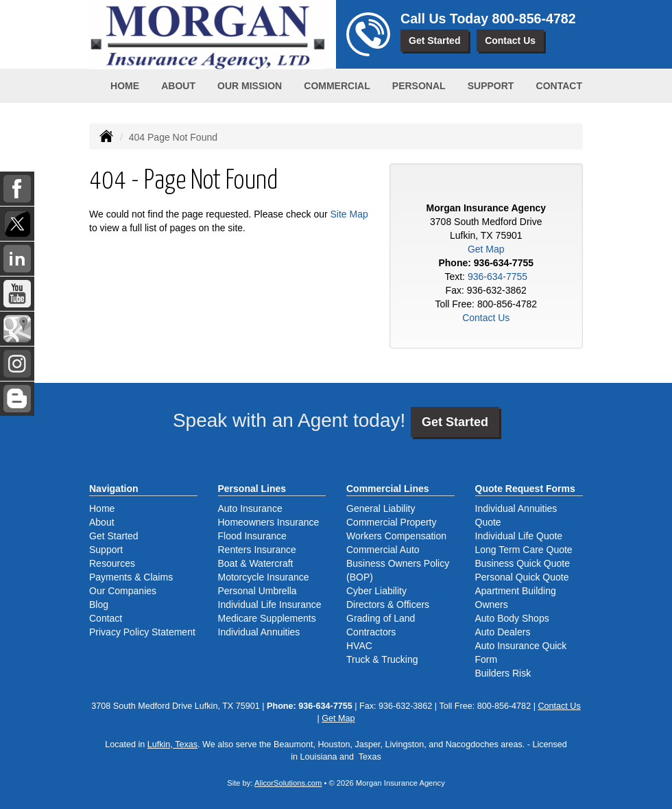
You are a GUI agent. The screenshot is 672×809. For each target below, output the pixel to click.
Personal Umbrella (257, 591)
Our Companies (123, 591)
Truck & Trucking (382, 659)
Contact (559, 86)
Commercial (337, 86)
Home (125, 86)
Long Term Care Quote (524, 550)
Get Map (486, 249)
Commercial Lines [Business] (388, 489)
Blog (99, 605)
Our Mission (250, 86)
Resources (112, 563)
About (178, 86)
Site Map (349, 214)
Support (106, 550)
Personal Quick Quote (522, 577)
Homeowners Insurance (269, 522)
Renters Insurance (257, 550)
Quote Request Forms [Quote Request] (525, 489)
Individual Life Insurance (270, 605)
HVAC (359, 646)
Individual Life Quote (519, 536)
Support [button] (491, 86)
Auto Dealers (503, 632)
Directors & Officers (388, 605)
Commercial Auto (383, 550)
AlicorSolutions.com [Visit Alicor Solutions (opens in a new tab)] (288, 783)
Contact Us (510, 40)
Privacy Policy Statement (142, 632)
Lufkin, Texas (172, 744)
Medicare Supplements (267, 618)
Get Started (434, 40)
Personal (419, 86)
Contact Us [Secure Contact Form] (486, 318)
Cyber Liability (376, 591)
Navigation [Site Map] (114, 489)
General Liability (381, 508)
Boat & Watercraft (256, 563)
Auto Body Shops (512, 618)
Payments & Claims (131, 577)
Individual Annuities (259, 632)
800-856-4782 (534, 19)
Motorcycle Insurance (264, 577)
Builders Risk (503, 673)
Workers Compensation (396, 536)
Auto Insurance (250, 508)
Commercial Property (391, 522)
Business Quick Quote (523, 563)
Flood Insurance (252, 536)
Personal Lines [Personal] (252, 489)
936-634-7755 (504, 263)
